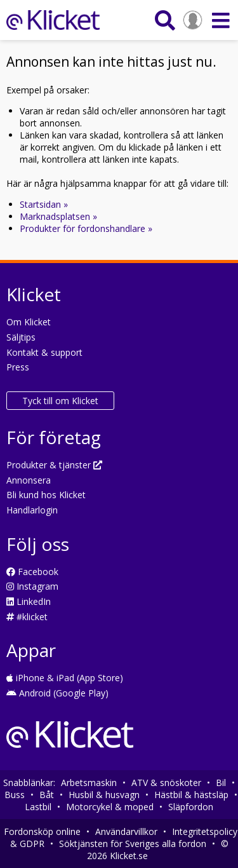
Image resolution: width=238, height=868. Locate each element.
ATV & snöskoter (166, 783)
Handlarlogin (32, 510)
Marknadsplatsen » (58, 216)
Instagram (32, 586)
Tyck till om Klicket (60, 401)
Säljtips (21, 337)
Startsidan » (44, 204)
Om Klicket (29, 322)
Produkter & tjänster (54, 465)
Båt (47, 795)
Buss (15, 795)
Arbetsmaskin (89, 783)
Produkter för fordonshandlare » (86, 228)
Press (18, 367)
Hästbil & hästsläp (191, 795)
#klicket (27, 617)
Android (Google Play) (57, 693)
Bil (221, 783)
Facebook (32, 572)
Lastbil (38, 807)
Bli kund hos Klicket (46, 495)
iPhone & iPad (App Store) (65, 678)
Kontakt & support (44, 352)
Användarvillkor (126, 831)
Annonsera (29, 480)
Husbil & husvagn (104, 795)
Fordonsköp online (42, 831)
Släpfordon (191, 807)
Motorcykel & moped (110, 807)
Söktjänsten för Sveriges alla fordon (133, 844)
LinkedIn (29, 601)
